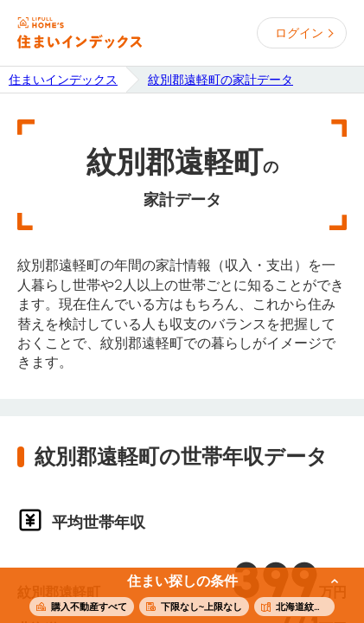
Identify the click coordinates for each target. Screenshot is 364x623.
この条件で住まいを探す (172, 596)
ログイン (299, 33)
